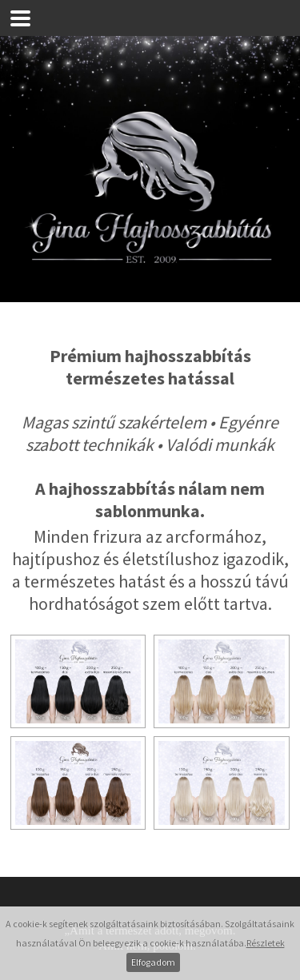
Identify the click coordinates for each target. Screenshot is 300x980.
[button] (20, 18)
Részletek (266, 943)
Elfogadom (153, 962)
